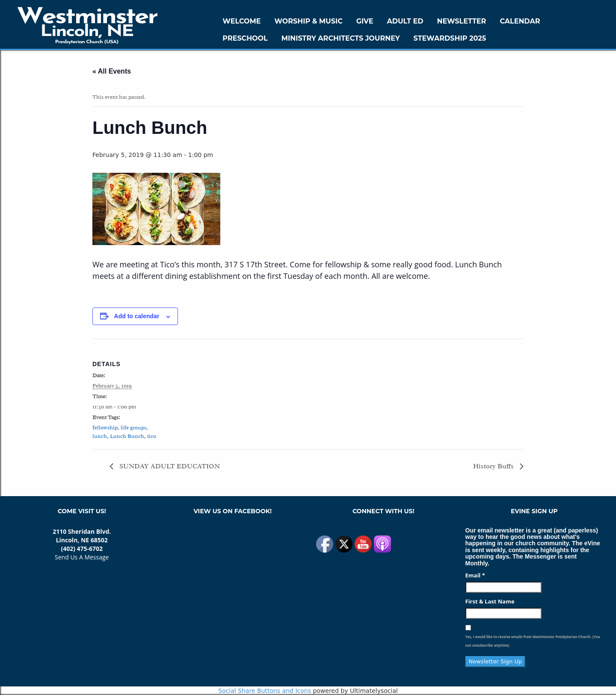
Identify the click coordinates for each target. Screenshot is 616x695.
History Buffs (494, 466)
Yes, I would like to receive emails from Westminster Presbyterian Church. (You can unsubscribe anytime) (533, 641)
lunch (100, 436)
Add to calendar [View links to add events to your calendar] (137, 316)
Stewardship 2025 (450, 38)
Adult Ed (405, 21)
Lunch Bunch (127, 436)
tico (152, 436)
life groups (133, 427)
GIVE (365, 21)
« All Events (112, 71)
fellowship (105, 427)
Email (475, 575)
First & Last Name (490, 601)
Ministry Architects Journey (341, 38)
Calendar (520, 21)
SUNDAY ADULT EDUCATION (169, 466)
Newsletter (461, 21)
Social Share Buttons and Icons (265, 691)
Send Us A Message (82, 557)
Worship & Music (309, 21)
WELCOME (241, 21)
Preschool (245, 38)
